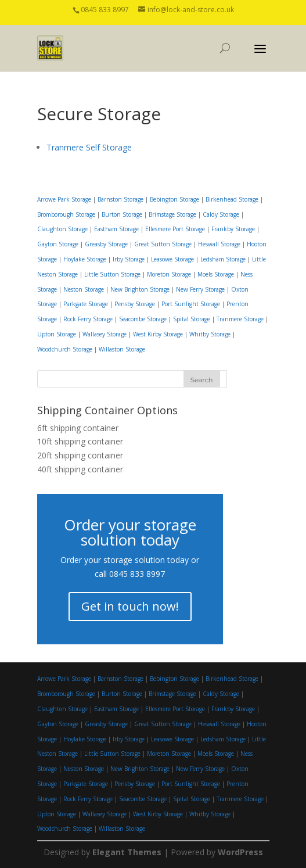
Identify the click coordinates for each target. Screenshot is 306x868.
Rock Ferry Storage (88, 319)
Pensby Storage (135, 304)
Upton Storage (57, 334)
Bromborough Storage (66, 214)
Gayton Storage (58, 244)
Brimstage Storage (172, 214)
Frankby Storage (233, 229)
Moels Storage (216, 274)
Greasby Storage (106, 244)
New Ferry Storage (200, 289)
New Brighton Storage (140, 289)
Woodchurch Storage (65, 349)
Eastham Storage (116, 229)
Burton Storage (122, 214)
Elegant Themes (127, 852)
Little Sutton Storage (112, 274)
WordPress (240, 852)
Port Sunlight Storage (191, 304)
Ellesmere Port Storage (175, 229)
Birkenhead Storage (232, 199)
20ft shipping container (80, 455)
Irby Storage (129, 259)
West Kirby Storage (158, 334)
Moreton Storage (169, 274)
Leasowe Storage (172, 259)
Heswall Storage (219, 244)
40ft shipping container (80, 469)
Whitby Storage (210, 334)
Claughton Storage (62, 229)
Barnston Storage (120, 199)
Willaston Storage (122, 349)
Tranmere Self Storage (89, 147)
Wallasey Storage (105, 334)
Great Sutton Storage (163, 244)
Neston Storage (84, 289)
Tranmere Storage (240, 319)
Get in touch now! (130, 606)
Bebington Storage (174, 199)
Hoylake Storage (85, 259)
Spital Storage (192, 319)
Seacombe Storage (143, 319)
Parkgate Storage (86, 304)
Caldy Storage (221, 214)
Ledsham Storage (223, 259)
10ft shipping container (80, 441)
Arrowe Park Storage (64, 199)
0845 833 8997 (137, 574)
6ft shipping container (78, 428)
